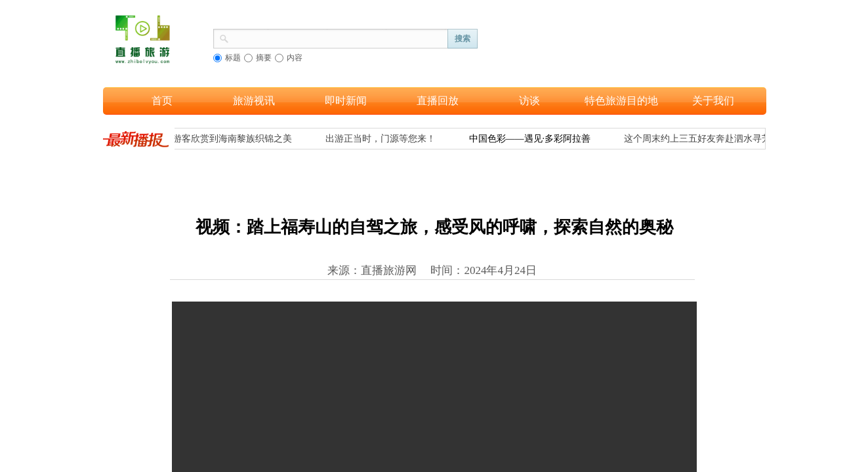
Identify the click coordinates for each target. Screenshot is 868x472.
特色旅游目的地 (621, 101)
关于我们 (713, 101)
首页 (162, 101)
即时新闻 (346, 101)
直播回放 (438, 101)
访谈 (529, 101)
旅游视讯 (254, 101)
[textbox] (339, 37)
